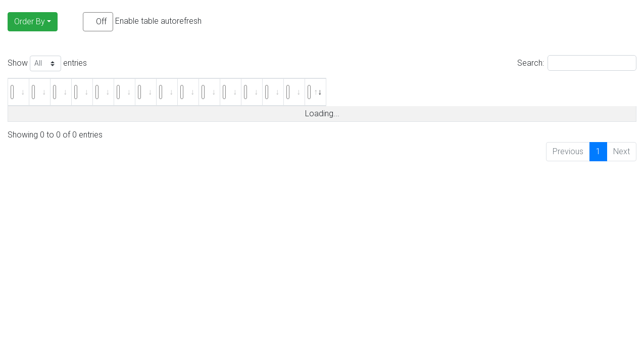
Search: (577, 63)
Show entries (47, 63)
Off (101, 21)
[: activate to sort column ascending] (29, 92)
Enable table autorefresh (142, 22)
